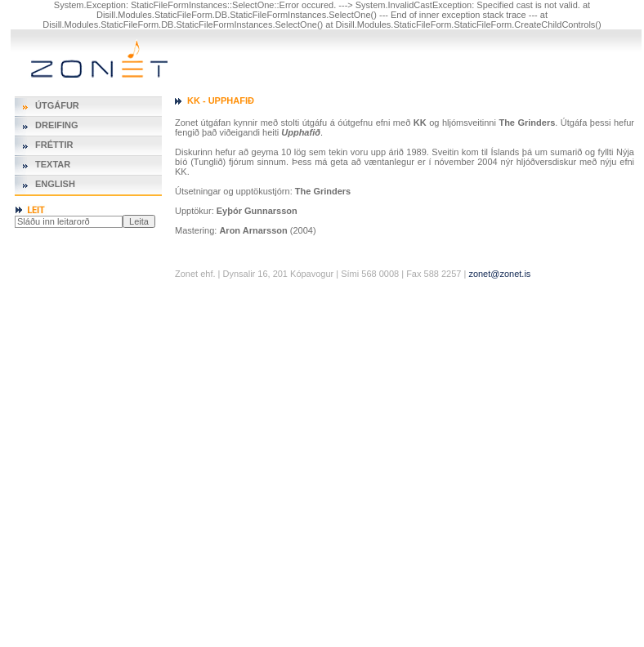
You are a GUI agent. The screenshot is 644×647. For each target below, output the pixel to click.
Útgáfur (57, 105)
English (55, 184)
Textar (53, 164)
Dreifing (57, 125)
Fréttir (54, 145)
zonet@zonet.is (499, 274)
